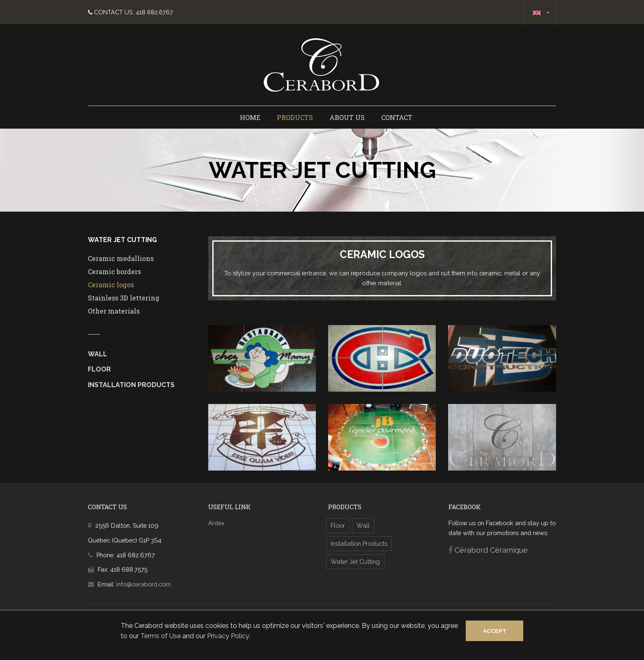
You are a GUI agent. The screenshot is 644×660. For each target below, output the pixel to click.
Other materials (114, 311)
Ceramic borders (114, 271)
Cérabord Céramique (491, 550)
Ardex (216, 523)
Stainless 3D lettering (124, 298)
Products (295, 117)
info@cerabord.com (144, 584)
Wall (98, 354)
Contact (397, 117)
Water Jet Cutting (355, 562)
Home (250, 117)
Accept (495, 631)
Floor (99, 369)
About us (347, 117)
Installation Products (131, 385)
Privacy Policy (228, 636)
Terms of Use (161, 636)
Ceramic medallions (121, 258)
